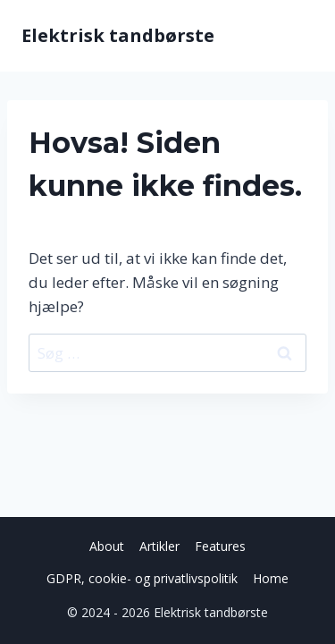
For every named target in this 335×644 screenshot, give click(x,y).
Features (220, 546)
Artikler (159, 546)
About (107, 546)
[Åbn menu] (297, 36)
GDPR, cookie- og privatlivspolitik (142, 578)
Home (271, 578)
